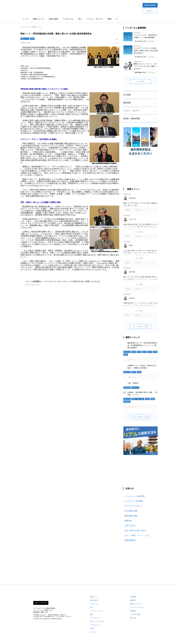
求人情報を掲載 (131, 511)
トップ (26, 19)
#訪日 (150, 352)
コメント (132, 360)
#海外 (32, 39)
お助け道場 (53, 19)
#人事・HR (135, 388)
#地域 (155, 352)
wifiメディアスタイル (97, 621)
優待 (110, 19)
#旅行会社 (127, 352)
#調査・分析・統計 (138, 399)
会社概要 (133, 597)
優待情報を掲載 (131, 516)
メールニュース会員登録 (135, 496)
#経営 (126, 355)
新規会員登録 (150, 5)
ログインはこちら (32, 285)
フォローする (43, 603)
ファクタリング (95, 625)
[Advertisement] (96, 8)
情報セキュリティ (136, 604)
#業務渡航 (127, 402)
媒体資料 (128, 521)
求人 (80, 19)
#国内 (144, 352)
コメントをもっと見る (141, 326)
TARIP (92, 629)
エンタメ (93, 632)
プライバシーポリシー (137, 607)
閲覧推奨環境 (130, 540)
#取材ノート (25, 39)
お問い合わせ (130, 526)
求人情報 (127, 95)
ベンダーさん (68, 19)
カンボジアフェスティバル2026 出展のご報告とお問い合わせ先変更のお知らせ (146, 51)
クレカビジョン (95, 618)
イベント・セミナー (95, 19)
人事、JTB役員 (133, 383)
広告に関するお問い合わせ (136, 530)
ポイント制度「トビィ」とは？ (137, 535)
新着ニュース (39, 19)
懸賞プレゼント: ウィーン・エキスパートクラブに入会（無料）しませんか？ (146, 66)
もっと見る (141, 81)
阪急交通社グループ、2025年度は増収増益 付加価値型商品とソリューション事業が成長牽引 (142, 345)
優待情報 (127, 103)
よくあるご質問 (135, 614)
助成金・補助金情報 (132, 119)
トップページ (25, 27)
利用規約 (133, 611)
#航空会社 (127, 372)
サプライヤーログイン (134, 506)
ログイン (150, 11)
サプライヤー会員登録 (134, 501)
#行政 (134, 352)
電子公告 (133, 618)
